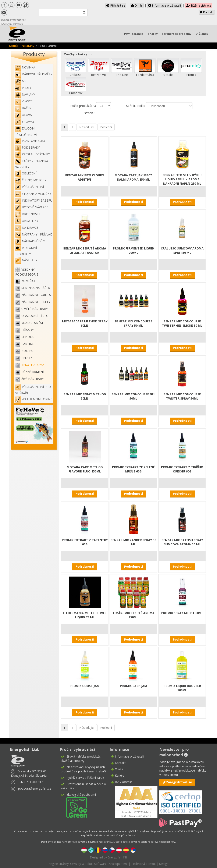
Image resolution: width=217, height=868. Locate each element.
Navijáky (25, 94)
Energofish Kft (117, 857)
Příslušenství (29, 187)
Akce (22, 81)
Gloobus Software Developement (105, 864)
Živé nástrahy (33, 379)
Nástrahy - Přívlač (33, 234)
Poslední (106, 127)
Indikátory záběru (33, 200)
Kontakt (207, 12)
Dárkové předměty (33, 74)
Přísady (28, 330)
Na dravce (26, 228)
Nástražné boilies (36, 295)
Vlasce (24, 101)
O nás (137, 5)
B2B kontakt (123, 782)
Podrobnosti (85, 202)
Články (203, 34)
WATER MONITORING (34, 399)
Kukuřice (29, 281)
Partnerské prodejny (177, 34)
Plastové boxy (30, 141)
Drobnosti (27, 214)
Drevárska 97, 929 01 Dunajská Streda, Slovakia (29, 773)
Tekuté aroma (33, 365)
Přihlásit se (116, 5)
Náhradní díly (30, 241)
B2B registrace (199, 5)
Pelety (27, 358)
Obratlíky (26, 221)
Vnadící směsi (32, 323)
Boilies (27, 351)
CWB (74, 864)
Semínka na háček (36, 288)
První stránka (134, 34)
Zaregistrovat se (179, 782)
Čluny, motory (30, 180)
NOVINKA (25, 67)
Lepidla (27, 337)
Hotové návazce (31, 207)
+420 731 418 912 (31, 782)
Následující (87, 127)
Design (164, 864)
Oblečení (26, 173)
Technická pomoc (143, 864)
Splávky (24, 122)
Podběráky (27, 147)
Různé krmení (33, 372)
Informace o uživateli (164, 5)
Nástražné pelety (36, 302)
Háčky (23, 108)
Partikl (27, 344)
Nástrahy (28, 46)
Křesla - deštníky (32, 154)
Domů (13, 46)
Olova (23, 115)
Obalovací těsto (35, 316)
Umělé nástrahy (35, 309)
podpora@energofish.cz (35, 788)
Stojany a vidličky (33, 194)
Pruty (23, 88)
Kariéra (120, 775)
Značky (153, 34)
